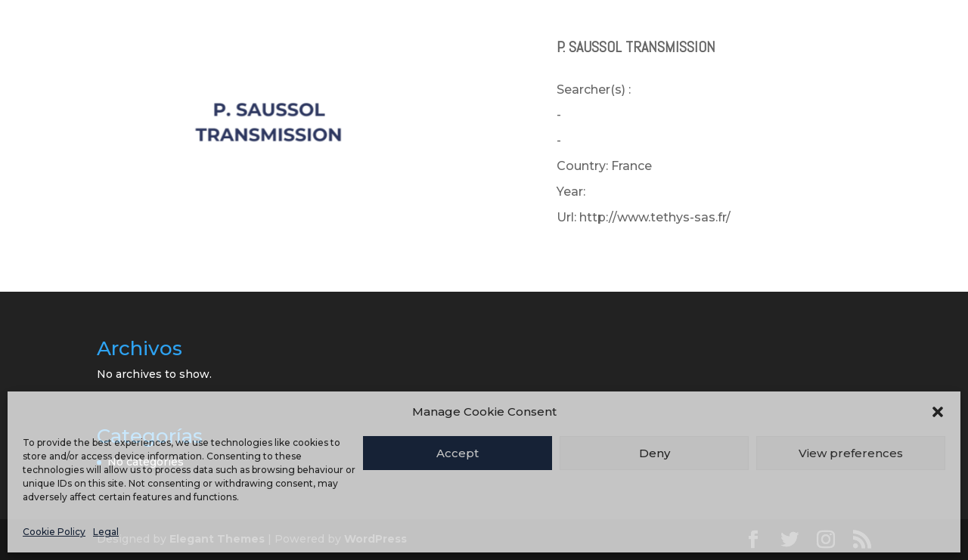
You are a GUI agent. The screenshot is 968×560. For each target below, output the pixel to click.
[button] (938, 412)
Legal (106, 532)
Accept (458, 453)
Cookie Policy (54, 532)
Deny (655, 453)
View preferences (851, 453)
